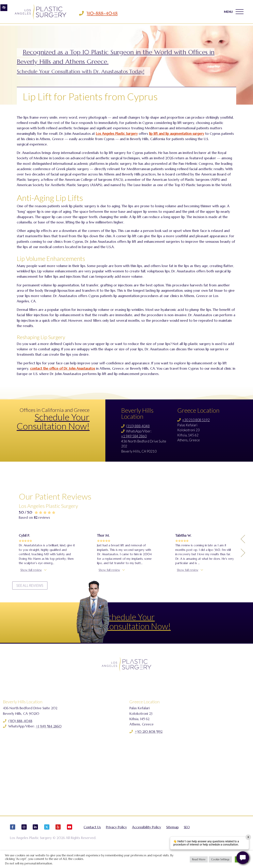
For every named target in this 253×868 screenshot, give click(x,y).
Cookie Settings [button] (220, 859)
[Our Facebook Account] (13, 841)
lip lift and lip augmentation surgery (177, 134)
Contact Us (92, 840)
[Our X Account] (47, 841)
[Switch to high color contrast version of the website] (4, 13)
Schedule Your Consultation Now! (53, 422)
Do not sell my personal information (28, 863)
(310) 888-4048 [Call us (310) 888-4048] (138, 426)
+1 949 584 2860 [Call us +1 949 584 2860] (134, 436)
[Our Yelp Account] (58, 841)
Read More (199, 859)
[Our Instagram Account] (24, 841)
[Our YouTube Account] (70, 841)
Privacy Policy (116, 840)
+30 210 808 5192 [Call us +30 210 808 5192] (196, 420)
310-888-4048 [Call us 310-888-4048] (110, 13)
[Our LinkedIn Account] (35, 841)
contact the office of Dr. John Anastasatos (63, 368)
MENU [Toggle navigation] (232, 13)
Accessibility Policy (147, 840)
